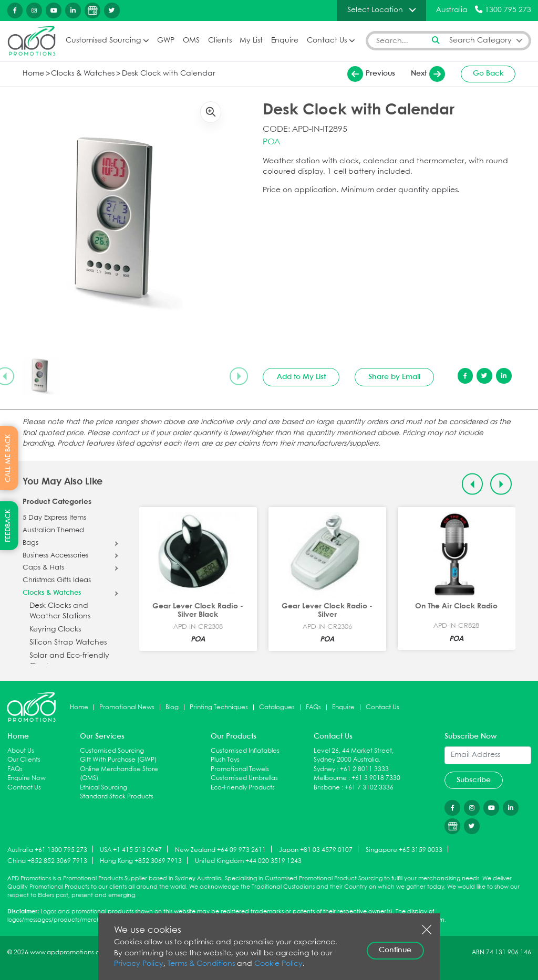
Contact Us (327, 41)
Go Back (488, 73)
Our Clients (24, 760)
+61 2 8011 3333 (364, 769)
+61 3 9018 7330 (376, 778)
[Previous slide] (473, 484)
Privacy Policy (139, 964)
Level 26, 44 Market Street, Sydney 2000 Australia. (354, 756)
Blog (172, 707)
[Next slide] (239, 376)
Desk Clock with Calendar (169, 74)
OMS (191, 41)
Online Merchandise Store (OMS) (119, 774)
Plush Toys (225, 760)
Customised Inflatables (245, 751)
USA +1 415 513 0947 (131, 850)
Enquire (285, 41)
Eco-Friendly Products (243, 788)
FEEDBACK (8, 526)
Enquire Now (27, 778)
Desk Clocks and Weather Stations (60, 611)
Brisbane (327, 788)
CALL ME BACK (8, 458)
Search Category (480, 41)
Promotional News (127, 707)
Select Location (375, 10)
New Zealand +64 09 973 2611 (220, 850)
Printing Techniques (219, 707)
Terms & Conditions (201, 964)
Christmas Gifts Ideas (57, 581)
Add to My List (301, 377)
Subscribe (474, 780)
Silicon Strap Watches (68, 643)
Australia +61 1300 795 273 (47, 850)
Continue (395, 950)
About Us (21, 751)
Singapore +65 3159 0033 (404, 850)
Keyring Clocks (55, 630)
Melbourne (330, 778)
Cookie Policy (278, 964)
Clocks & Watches (83, 74)
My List (251, 41)
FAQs (313, 707)
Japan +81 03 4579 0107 (316, 850)
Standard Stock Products (117, 797)
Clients (220, 41)
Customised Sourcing (103, 41)
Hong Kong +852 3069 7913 (141, 861)
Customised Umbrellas (244, 778)
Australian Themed (53, 531)
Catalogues (277, 707)
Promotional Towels (240, 769)
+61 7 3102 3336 (369, 788)
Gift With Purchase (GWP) (118, 760)
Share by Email (394, 377)
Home (33, 74)
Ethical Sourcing (104, 788)
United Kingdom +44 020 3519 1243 (248, 861)
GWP (166, 41)
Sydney (324, 769)
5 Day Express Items (54, 518)
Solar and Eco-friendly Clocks (69, 661)
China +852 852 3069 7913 (47, 861)
